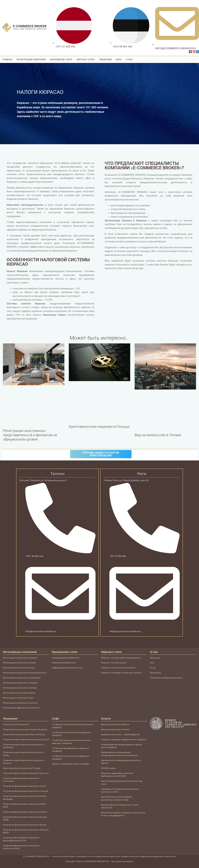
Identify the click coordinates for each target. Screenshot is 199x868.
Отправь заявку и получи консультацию (101, 454)
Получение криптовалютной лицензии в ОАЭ (26, 739)
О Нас (129, 60)
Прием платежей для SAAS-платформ (71, 764)
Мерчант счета (86, 60)
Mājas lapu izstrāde (19, 861)
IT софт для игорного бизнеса (67, 732)
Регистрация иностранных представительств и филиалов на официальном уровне (30, 435)
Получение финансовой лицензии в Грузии (25, 825)
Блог (119, 60)
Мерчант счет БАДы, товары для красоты (121, 673)
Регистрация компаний (31, 60)
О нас (153, 668)
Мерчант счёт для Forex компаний (118, 668)
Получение (9, 734)
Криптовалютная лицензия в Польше (99, 427)
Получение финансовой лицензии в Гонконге (26, 773)
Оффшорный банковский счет (67, 668)
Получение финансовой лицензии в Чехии (24, 786)
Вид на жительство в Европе (115, 724)
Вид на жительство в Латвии (158, 435)
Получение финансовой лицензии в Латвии (25, 812)
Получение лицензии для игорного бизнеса (25, 729)
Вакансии (155, 658)
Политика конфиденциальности (166, 678)
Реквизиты (155, 673)
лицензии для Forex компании (30, 734)
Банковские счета (61, 60)
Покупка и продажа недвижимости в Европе (123, 739)
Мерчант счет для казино (114, 663)
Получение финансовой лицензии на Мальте (26, 791)
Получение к (9, 760)
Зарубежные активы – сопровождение (120, 734)
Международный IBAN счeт (66, 658)
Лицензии (105, 60)
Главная (7, 60)
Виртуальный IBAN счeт (64, 663)
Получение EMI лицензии (16, 724)
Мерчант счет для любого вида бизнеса (121, 658)
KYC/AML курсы (108, 768)
